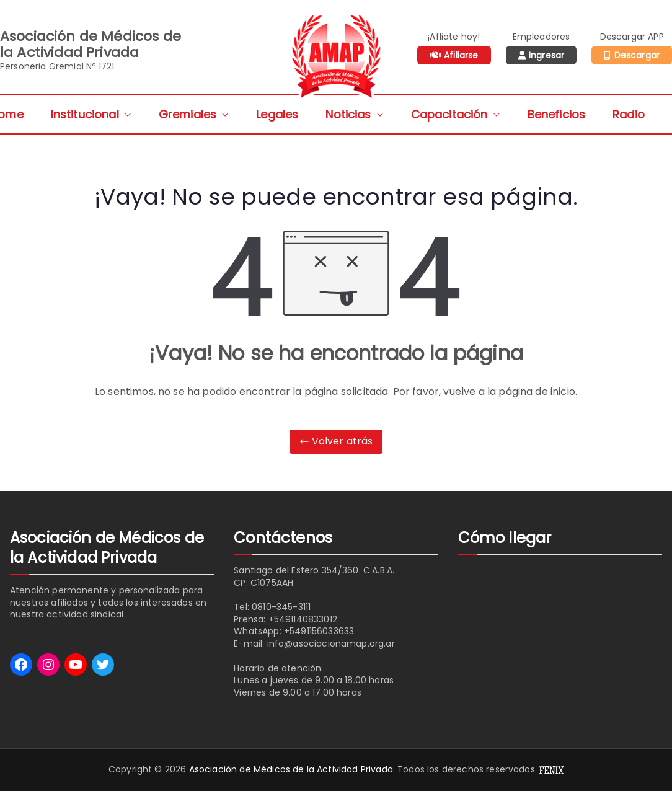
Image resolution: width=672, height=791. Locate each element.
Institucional (91, 114)
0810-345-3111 (281, 607)
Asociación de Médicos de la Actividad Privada (291, 769)
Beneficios (557, 114)
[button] (125, 114)
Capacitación (456, 114)
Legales (277, 114)
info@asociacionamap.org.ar (331, 643)
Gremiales (194, 114)
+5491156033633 (319, 631)
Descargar (637, 55)
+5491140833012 (303, 619)
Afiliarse (461, 55)
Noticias (354, 114)
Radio (629, 114)
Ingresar (546, 55)
